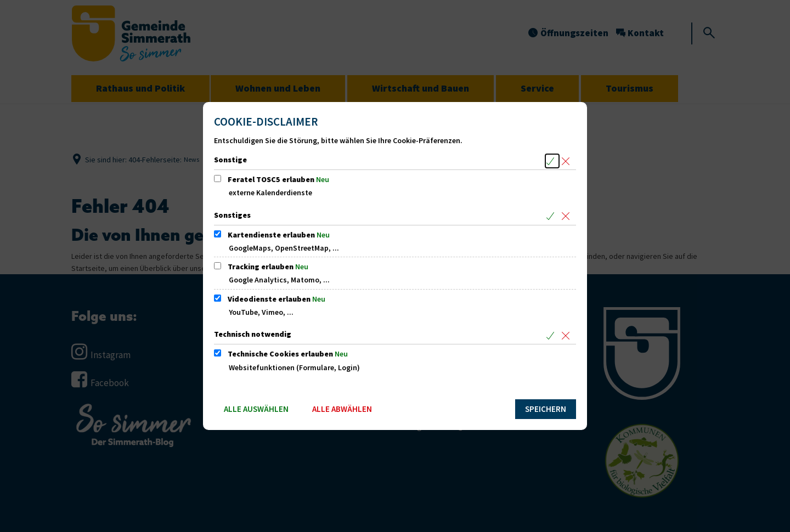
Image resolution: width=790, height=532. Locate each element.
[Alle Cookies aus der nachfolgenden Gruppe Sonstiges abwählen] (568, 216)
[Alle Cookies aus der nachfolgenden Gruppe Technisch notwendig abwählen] (568, 335)
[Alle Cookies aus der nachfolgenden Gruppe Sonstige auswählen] (552, 161)
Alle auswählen (256, 409)
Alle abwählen (342, 409)
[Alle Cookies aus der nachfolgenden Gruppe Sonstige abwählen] (568, 161)
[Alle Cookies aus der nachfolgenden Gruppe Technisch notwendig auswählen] (552, 335)
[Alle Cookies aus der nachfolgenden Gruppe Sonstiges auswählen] (552, 216)
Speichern (546, 409)
